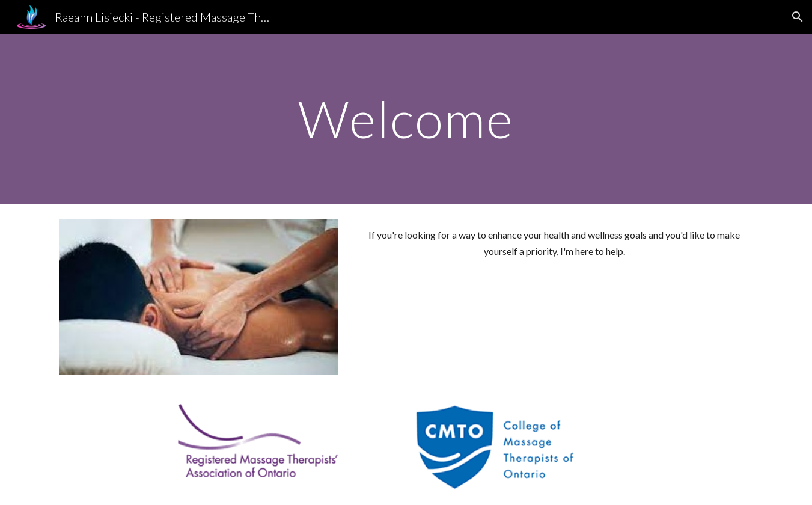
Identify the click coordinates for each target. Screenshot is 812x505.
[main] (406, 119)
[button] (798, 17)
